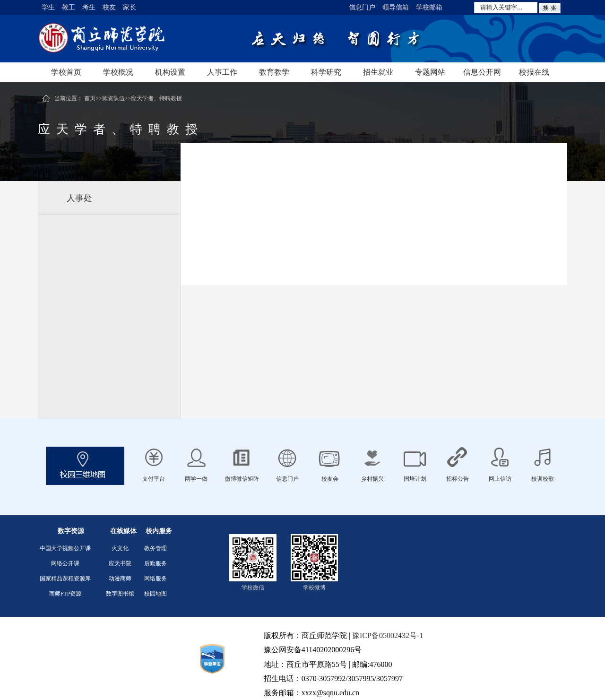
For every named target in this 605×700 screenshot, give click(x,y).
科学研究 (326, 72)
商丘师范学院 (132, 39)
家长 (130, 7)
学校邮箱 (429, 7)
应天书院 (120, 563)
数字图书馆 (120, 594)
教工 (69, 7)
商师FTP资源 (65, 594)
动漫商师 (120, 579)
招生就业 (378, 72)
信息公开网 (482, 72)
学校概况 (118, 72)
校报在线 (534, 72)
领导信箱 (396, 7)
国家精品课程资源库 (65, 579)
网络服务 (156, 579)
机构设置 (170, 72)
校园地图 (156, 594)
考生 (89, 7)
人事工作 (222, 72)
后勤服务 (156, 563)
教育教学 (274, 72)
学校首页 (66, 72)
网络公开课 (65, 563)
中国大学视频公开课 (65, 548)
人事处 (79, 198)
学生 (48, 7)
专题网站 (430, 72)
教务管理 (156, 548)
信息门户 (362, 7)
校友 (109, 7)
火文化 (120, 548)
